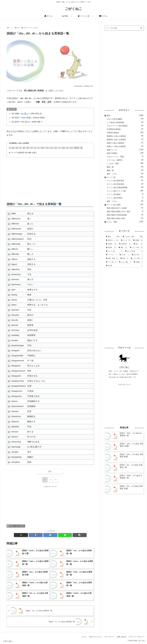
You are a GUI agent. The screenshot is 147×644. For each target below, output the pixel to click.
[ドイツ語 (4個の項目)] (111, 262)
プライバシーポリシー (137, 637)
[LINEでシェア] (65, 535)
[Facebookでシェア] (36, 535)
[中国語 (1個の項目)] (138, 262)
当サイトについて (96, 637)
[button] (80, 535)
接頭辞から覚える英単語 (16, 526)
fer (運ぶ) (25, 114)
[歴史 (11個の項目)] (123, 247)
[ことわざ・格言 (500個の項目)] (133, 237)
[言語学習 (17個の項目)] (125, 244)
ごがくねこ (124, 367)
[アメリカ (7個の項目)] (111, 255)
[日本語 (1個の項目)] (124, 266)
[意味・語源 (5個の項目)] (112, 258)
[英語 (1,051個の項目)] (113, 237)
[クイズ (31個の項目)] (126, 240)
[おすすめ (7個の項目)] (137, 255)
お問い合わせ (121, 637)
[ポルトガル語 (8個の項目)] (134, 251)
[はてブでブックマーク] (50, 535)
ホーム (84, 637)
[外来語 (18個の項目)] (111, 244)
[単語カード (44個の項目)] (112, 240)
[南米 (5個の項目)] (124, 258)
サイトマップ (109, 637)
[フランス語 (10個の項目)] (136, 247)
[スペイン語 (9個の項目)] (114, 251)
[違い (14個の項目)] (138, 244)
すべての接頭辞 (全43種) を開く (24, 153)
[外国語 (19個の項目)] (138, 240)
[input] (124, 28)
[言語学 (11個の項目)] (111, 247)
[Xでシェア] (21, 535)
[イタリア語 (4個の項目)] (137, 258)
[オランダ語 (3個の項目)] (125, 262)
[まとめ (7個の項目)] (124, 255)
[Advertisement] (50, 177)
